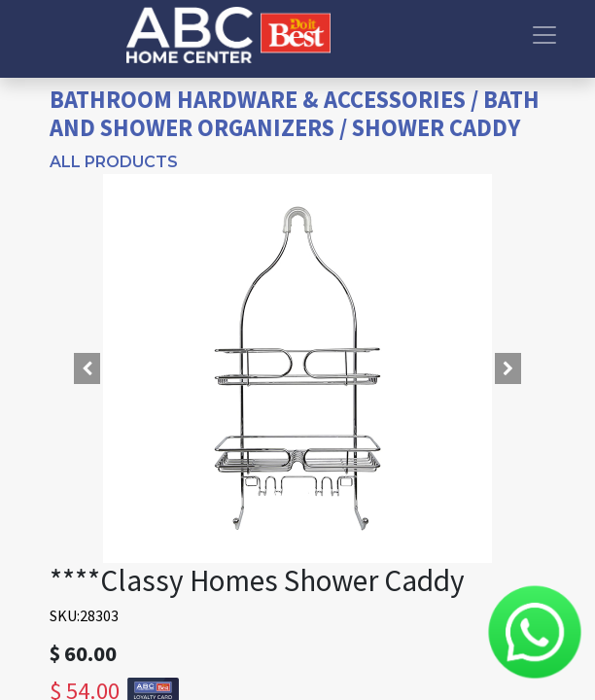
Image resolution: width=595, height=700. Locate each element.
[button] (87, 368)
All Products (114, 162)
